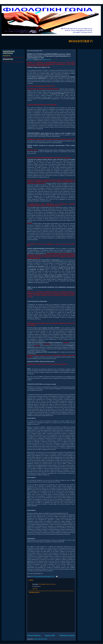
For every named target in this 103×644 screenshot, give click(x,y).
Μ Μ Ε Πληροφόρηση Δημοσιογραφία (41, 576)
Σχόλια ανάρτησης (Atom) (41, 639)
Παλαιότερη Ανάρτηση (67, 635)
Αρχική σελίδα (50, 635)
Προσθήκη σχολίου (34, 592)
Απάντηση (35, 589)
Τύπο (53, 576)
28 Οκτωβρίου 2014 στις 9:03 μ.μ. (47, 584)
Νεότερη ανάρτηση (34, 635)
